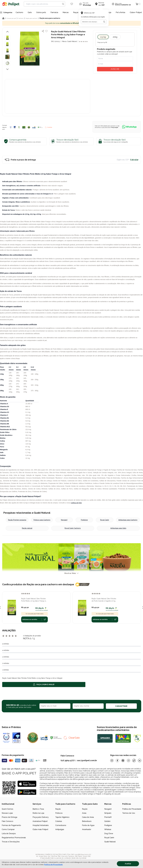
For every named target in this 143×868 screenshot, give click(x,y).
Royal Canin (105, 520)
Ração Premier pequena (17, 520)
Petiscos (59, 813)
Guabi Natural (110, 842)
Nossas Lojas (7, 813)
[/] (128, 857)
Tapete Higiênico (62, 817)
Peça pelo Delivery (41, 817)
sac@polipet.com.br (87, 760)
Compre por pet (11, 18)
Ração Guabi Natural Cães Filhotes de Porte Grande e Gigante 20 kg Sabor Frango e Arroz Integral (104, 600)
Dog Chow (109, 833)
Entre (118, 5)
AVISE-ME (115, 69)
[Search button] (63, 4)
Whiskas (108, 829)
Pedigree (84, 520)
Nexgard (64, 520)
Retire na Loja (38, 813)
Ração (58, 809)
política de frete (76, 503)
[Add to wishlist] (46, 31)
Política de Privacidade (132, 809)
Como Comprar (8, 829)
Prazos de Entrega (9, 817)
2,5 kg (103, 37)
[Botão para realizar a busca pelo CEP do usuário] (104, 22)
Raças (76, 12)
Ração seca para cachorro (50, 18)
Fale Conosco (7, 821)
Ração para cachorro (31, 18)
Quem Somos (7, 809)
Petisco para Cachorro (42, 520)
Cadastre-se (126, 5)
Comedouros (61, 825)
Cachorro (19, 12)
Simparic (108, 813)
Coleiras (59, 821)
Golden (107, 821)
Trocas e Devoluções (11, 842)
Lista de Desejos (9, 833)
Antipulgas (60, 829)
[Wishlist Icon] (72, 4)
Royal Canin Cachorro (73, 528)
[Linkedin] (140, 761)
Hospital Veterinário (41, 825)
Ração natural (27, 528)
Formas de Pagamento (11, 825)
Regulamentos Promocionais (14, 838)
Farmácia (54, 12)
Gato (30, 12)
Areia (84, 813)
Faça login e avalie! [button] (44, 685)
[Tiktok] (134, 761)
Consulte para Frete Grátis (34, 614)
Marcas (66, 12)
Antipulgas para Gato (118, 528)
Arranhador (87, 829)
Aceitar (128, 864)
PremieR (108, 817)
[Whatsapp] (128, 761)
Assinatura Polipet (40, 821)
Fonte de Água (88, 825)
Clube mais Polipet (40, 829)
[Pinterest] (123, 761)
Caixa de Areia (88, 817)
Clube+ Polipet (136, 12)
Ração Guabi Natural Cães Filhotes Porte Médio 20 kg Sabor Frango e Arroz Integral (34, 600)
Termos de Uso (129, 813)
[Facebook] (117, 761)
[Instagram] (112, 761)
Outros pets (41, 12)
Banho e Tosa (38, 809)
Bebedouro (87, 821)
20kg (115, 37)
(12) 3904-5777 (68, 760)
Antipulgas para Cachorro (128, 520)
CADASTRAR (121, 706)
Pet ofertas (120, 12)
